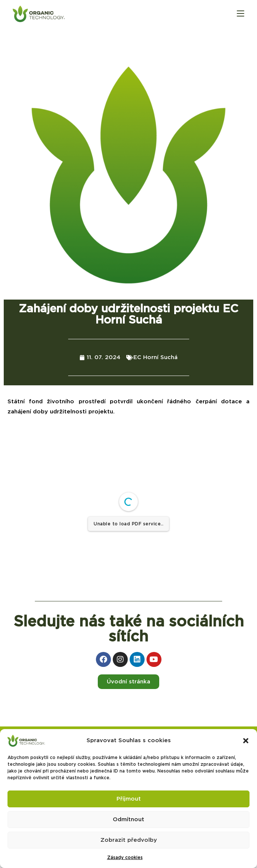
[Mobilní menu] (241, 14)
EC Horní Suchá (155, 357)
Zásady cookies (125, 858)
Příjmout (129, 799)
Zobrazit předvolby (129, 840)
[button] (246, 741)
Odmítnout (128, 820)
